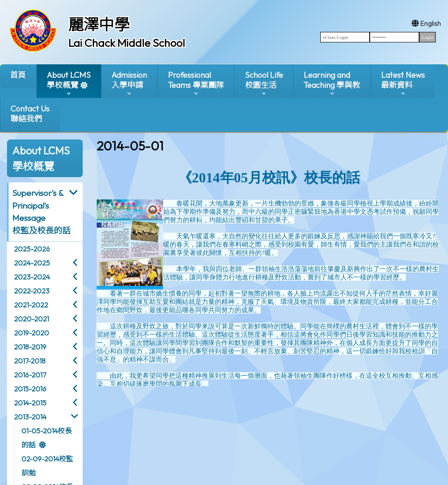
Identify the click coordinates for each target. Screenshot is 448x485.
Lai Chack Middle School (127, 43)
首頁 (18, 75)
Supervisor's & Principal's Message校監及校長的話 (41, 212)
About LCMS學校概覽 (69, 84)
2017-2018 (30, 361)
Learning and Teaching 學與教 (332, 84)
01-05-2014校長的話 (47, 438)
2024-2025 (32, 263)
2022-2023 (32, 291)
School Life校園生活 (264, 84)
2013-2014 (30, 417)
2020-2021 (31, 319)
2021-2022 (31, 305)
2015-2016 (30, 389)
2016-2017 (30, 375)
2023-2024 (32, 277)
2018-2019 (30, 347)
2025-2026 (32, 249)
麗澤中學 (99, 24)
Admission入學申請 (129, 84)
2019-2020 (31, 333)
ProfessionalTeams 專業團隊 (196, 84)
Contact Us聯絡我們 (30, 114)
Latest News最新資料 (403, 84)
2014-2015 (30, 403)
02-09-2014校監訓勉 (47, 466)
